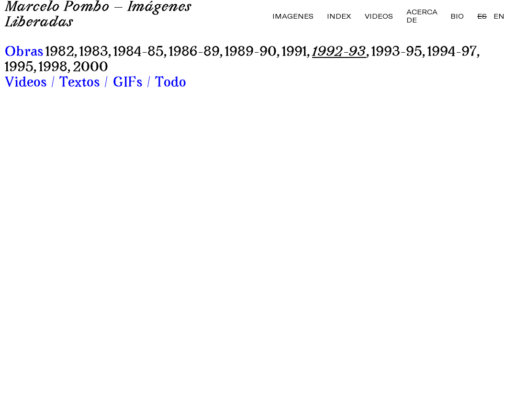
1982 (60, 53)
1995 (19, 68)
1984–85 (139, 53)
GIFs (127, 83)
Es (482, 16)
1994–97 (452, 53)
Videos (379, 16)
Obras (24, 53)
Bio (457, 16)
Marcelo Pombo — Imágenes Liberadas (98, 15)
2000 (90, 68)
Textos (79, 83)
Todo (171, 83)
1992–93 (339, 53)
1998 (53, 68)
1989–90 (251, 53)
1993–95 (397, 53)
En (499, 16)
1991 (294, 53)
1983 (94, 53)
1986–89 (194, 53)
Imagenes (293, 16)
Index (339, 16)
